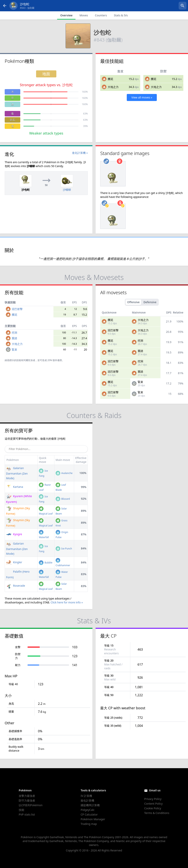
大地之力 (113, 87)
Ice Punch (64, 549)
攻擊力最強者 (27, 796)
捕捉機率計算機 (90, 805)
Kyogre (14, 534)
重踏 (14, 338)
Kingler (14, 562)
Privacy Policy (153, 799)
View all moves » (142, 97)
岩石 (12, 120)
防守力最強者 (27, 800)
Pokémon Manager (93, 819)
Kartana (15, 487)
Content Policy (153, 804)
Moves (84, 15)
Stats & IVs (121, 15)
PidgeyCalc (87, 810)
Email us (155, 790)
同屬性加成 (29, 360)
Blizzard (63, 499)
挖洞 (14, 333)
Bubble (46, 563)
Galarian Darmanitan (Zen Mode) (17, 473)
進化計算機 (87, 800)
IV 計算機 (86, 796)
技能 (21, 810)
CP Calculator (89, 814)
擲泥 (110, 79)
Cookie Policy (153, 808)
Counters (101, 15)
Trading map (89, 824)
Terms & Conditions (157, 813)
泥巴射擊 (17, 309)
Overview (66, 15)
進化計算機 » (80, 153)
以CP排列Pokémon (31, 805)
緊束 (14, 349)
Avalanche (64, 473)
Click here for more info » (67, 602)
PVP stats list (27, 814)
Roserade (16, 586)
